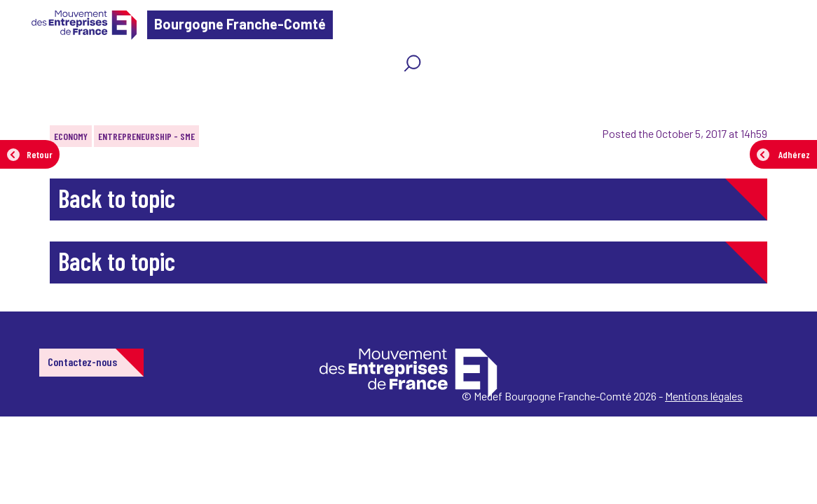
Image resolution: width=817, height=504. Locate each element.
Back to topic (117, 198)
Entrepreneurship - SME (146, 136)
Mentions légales (704, 396)
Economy (71, 136)
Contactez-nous (82, 362)
